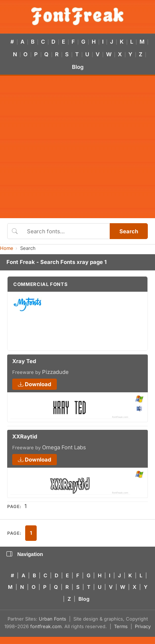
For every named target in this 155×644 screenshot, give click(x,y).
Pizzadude (55, 372)
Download (35, 384)
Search (129, 231)
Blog (78, 67)
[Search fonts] (66, 231)
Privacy (143, 626)
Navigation (25, 554)
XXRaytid (25, 436)
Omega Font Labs (64, 447)
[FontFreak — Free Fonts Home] (77, 16)
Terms (121, 626)
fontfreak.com (46, 626)
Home (7, 248)
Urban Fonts (53, 619)
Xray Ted (24, 361)
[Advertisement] (67, 147)
